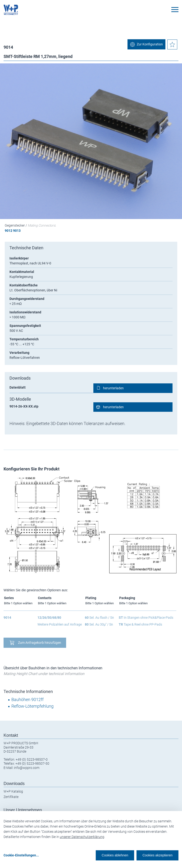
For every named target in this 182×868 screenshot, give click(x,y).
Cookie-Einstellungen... (21, 855)
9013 (17, 231)
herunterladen (113, 388)
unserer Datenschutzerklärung (82, 837)
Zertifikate (11, 797)
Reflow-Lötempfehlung (32, 706)
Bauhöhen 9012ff (27, 699)
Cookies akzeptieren (157, 855)
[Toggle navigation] (175, 10)
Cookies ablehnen (115, 855)
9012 (9, 231)
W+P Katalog (13, 791)
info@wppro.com (27, 768)
